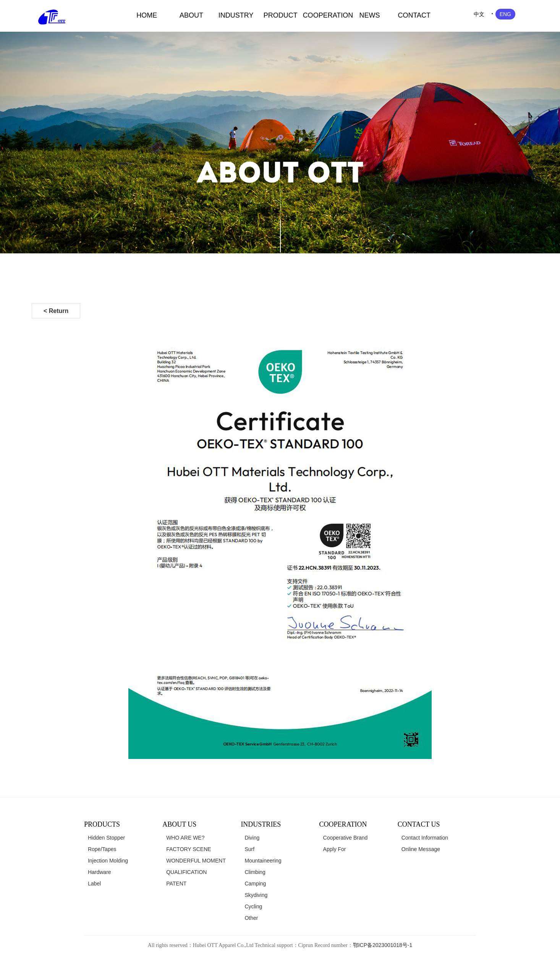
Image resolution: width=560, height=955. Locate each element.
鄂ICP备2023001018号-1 (383, 945)
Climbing (255, 872)
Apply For (335, 849)
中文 (479, 14)
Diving (252, 838)
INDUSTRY (236, 15)
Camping (255, 884)
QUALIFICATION (186, 872)
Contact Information (425, 838)
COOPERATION (325, 15)
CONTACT (414, 15)
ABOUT (191, 15)
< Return (56, 311)
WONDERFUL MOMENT (196, 861)
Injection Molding (108, 861)
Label (94, 884)
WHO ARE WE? (185, 838)
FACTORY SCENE (189, 849)
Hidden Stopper (106, 838)
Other (251, 918)
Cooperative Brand (346, 838)
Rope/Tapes (102, 849)
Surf (249, 849)
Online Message (421, 849)
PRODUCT (281, 15)
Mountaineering (263, 861)
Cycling (253, 906)
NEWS (370, 15)
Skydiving (256, 895)
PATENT (176, 884)
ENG (505, 14)
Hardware (100, 872)
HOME (147, 15)
